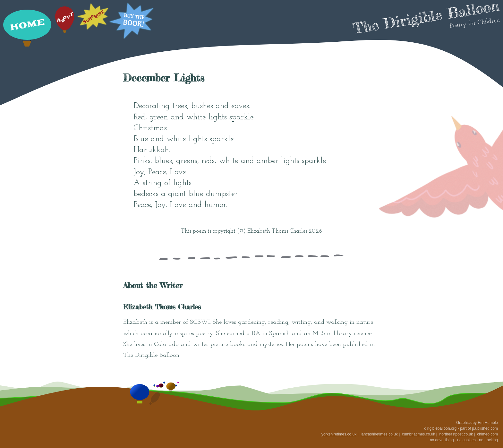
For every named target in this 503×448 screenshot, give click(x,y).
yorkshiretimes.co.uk (339, 434)
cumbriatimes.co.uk (418, 434)
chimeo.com (487, 434)
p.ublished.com (485, 428)
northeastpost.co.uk (456, 434)
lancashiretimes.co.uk (379, 434)
